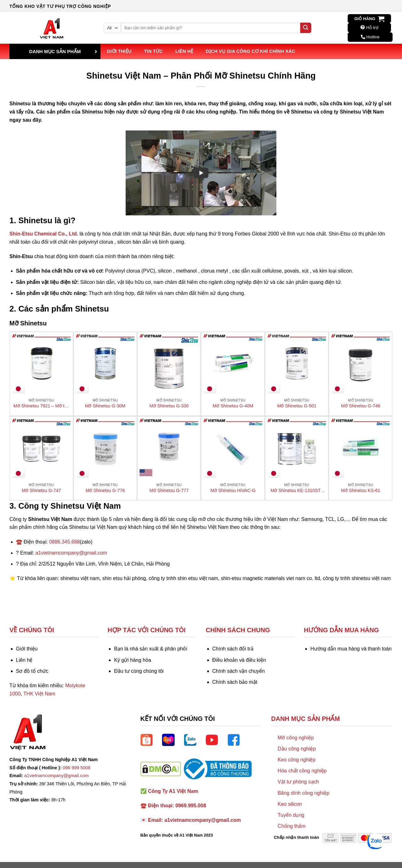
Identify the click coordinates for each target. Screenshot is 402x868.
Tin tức (153, 51)
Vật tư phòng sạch (298, 782)
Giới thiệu (119, 51)
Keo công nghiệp (296, 760)
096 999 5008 (77, 768)
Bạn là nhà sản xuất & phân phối (151, 649)
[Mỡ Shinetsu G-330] (169, 363)
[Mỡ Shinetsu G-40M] (233, 363)
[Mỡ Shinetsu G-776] (105, 448)
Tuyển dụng (291, 815)
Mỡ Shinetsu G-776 (105, 490)
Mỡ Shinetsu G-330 (169, 406)
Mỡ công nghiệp (296, 738)
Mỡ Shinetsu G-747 (41, 490)
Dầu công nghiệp (297, 749)
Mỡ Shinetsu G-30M (105, 406)
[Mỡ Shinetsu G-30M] (105, 363)
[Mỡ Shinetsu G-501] (297, 363)
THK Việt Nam (39, 694)
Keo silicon (290, 804)
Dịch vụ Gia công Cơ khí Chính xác (250, 51)
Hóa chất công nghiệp (302, 771)
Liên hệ (184, 51)
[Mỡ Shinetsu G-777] (169, 448)
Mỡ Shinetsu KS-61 (361, 490)
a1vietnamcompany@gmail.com (71, 553)
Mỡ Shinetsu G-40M (233, 406)
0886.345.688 (64, 542)
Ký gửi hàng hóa (133, 660)
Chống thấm (291, 826)
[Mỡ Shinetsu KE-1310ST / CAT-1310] (297, 448)
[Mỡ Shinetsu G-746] (361, 363)
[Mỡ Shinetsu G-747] (41, 448)
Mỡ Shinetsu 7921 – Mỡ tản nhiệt (41, 406)
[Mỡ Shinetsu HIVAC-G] (233, 448)
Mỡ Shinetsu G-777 (169, 490)
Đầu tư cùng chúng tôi (139, 671)
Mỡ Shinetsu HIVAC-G (233, 490)
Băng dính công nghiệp (304, 793)
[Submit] (306, 28)
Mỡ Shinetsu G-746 (361, 406)
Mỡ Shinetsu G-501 (297, 406)
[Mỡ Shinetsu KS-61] (361, 448)
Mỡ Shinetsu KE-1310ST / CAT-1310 (297, 491)
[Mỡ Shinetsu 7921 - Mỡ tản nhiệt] (41, 363)
